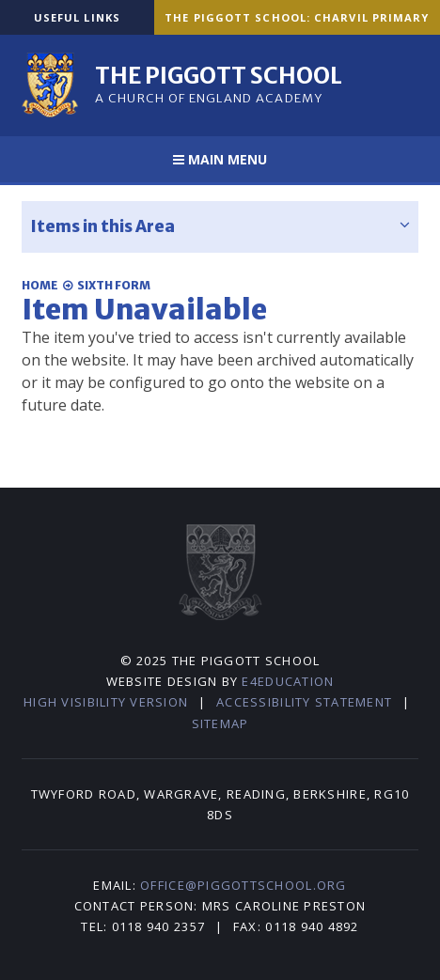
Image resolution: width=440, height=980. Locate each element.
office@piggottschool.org (243, 885)
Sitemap (220, 723)
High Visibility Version (106, 702)
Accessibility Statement (304, 702)
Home (40, 285)
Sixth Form (114, 285)
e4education (288, 681)
